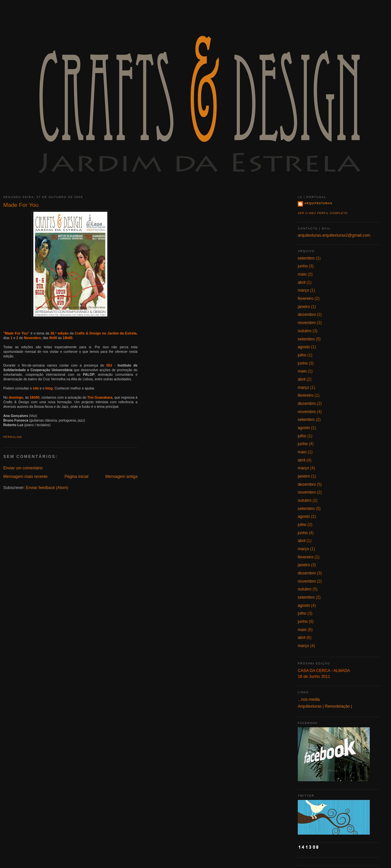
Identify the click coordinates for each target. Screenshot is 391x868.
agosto (304, 347)
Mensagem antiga (121, 477)
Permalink (13, 437)
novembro (307, 323)
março (303, 290)
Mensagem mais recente (25, 477)
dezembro (307, 315)
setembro (306, 258)
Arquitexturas (318, 203)
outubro (305, 331)
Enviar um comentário (23, 468)
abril (302, 282)
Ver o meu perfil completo (323, 213)
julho (302, 355)
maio (302, 274)
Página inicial (76, 477)
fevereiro (306, 298)
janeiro (304, 307)
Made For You (21, 205)
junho (303, 266)
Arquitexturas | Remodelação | (325, 706)
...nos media (309, 699)
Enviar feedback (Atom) (47, 488)
